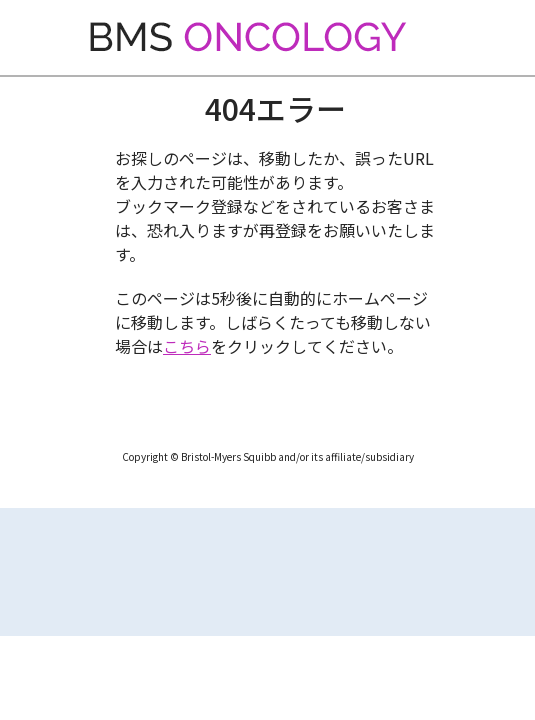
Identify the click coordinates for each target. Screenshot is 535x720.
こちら (187, 346)
